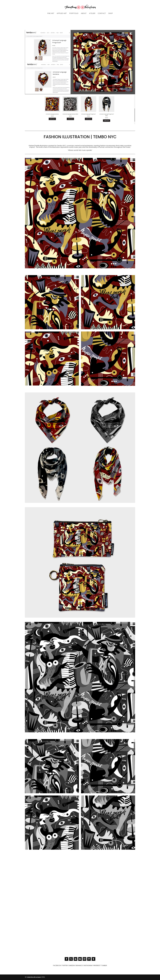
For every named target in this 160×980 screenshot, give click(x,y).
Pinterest (97, 965)
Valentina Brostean (34, 977)
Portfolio (74, 14)
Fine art (51, 14)
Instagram (88, 965)
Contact (102, 14)
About (84, 14)
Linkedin (72, 965)
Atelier (92, 14)
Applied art (62, 14)
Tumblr (104, 965)
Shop (111, 14)
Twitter (65, 965)
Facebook (57, 965)
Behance (79, 965)
